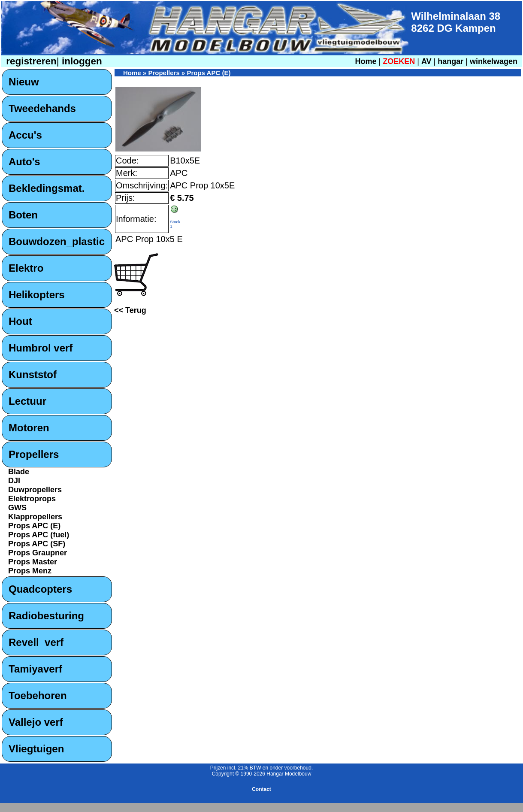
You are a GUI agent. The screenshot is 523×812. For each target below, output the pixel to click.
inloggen (81, 61)
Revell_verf (36, 642)
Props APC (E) (34, 526)
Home (366, 61)
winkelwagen (494, 61)
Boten (23, 215)
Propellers (34, 454)
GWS (17, 508)
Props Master (33, 562)
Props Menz (30, 571)
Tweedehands (42, 108)
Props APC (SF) (37, 544)
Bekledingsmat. (47, 188)
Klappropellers (35, 517)
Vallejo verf (36, 722)
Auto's (24, 162)
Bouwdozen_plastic (57, 241)
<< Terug (130, 310)
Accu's (25, 135)
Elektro (26, 268)
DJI (14, 481)
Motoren (29, 428)
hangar (450, 61)
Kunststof (33, 374)
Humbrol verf (41, 348)
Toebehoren (38, 695)
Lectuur (27, 401)
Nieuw (24, 82)
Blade (19, 472)
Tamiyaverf (35, 669)
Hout (20, 321)
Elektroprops (32, 499)
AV (428, 61)
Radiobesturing (46, 616)
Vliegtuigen (36, 749)
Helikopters (37, 295)
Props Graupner (38, 553)
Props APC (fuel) (39, 535)
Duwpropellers (35, 490)
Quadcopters (40, 589)
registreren (30, 61)
